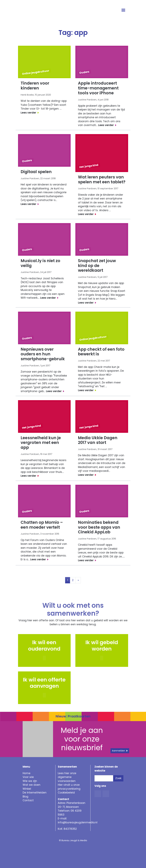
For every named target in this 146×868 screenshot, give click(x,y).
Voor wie (28, 777)
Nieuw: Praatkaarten (73, 716)
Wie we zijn (30, 781)
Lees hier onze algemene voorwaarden (67, 777)
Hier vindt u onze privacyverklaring (69, 787)
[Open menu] (124, 10)
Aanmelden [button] (118, 751)
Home (27, 773)
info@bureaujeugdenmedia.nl (78, 822)
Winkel (27, 789)
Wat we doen (31, 785)
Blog (25, 797)
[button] (102, 658)
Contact (28, 800)
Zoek (118, 778)
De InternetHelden (35, 793)
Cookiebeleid (66, 793)
